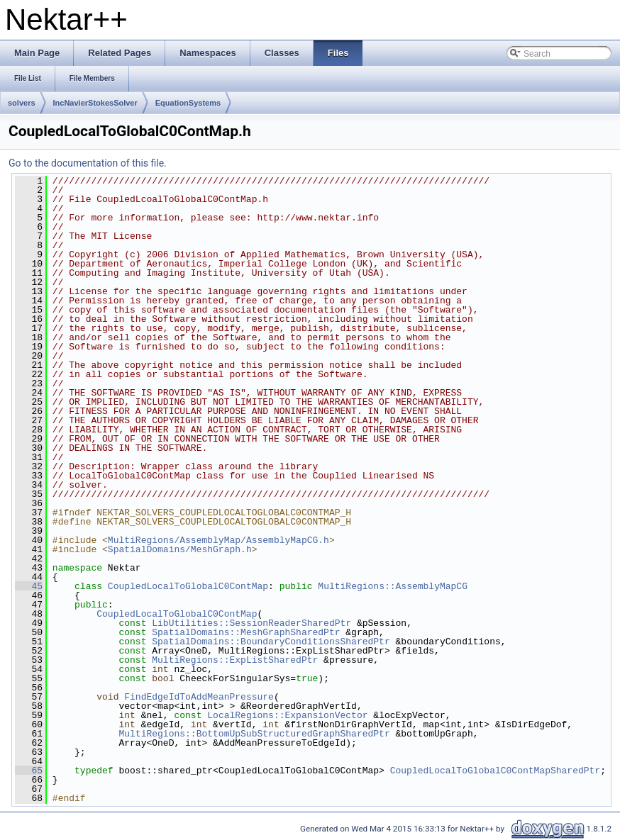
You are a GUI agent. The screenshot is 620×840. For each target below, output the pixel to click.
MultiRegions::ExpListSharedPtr (235, 660)
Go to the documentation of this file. (88, 163)
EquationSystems (188, 103)
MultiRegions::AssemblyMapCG (393, 586)
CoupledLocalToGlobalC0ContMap (188, 586)
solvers (22, 103)
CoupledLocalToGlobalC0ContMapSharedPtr (495, 771)
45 (29, 586)
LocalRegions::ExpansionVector (287, 715)
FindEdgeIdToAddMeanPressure (199, 697)
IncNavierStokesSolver (95, 103)
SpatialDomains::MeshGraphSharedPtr (246, 632)
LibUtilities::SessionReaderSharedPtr (251, 623)
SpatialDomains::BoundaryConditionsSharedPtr (271, 642)
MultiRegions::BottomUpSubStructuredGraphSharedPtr (254, 734)
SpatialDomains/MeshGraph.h (180, 549)
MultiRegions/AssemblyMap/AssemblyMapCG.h (218, 540)
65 (29, 771)
